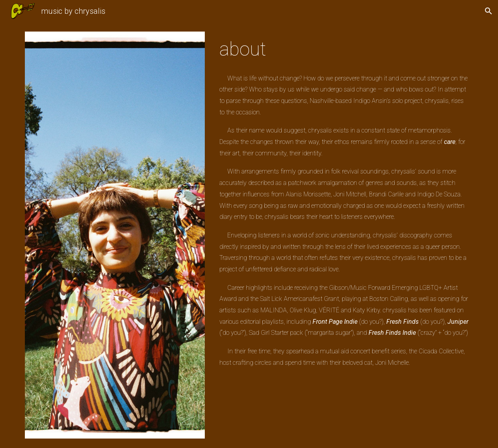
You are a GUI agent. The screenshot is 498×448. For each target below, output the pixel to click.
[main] (345, 49)
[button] (489, 11)
